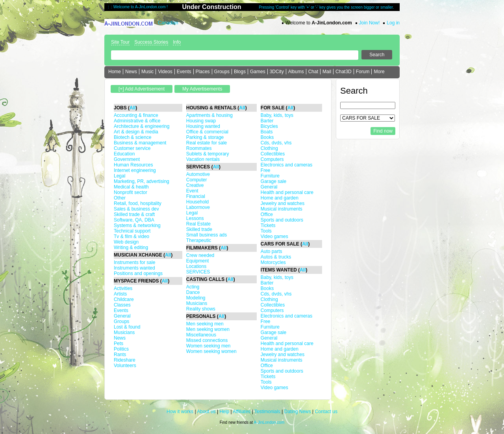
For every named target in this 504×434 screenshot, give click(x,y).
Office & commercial (207, 132)
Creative (195, 185)
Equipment (197, 261)
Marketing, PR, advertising (142, 181)
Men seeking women (208, 329)
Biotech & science (132, 137)
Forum (363, 72)
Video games (274, 236)
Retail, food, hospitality (138, 203)
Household (197, 202)
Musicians (124, 332)
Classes (122, 305)
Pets (119, 344)
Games (258, 72)
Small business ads (207, 235)
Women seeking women (211, 351)
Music (147, 72)
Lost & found (127, 327)
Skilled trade (199, 229)
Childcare (124, 299)
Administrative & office (137, 121)
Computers (272, 159)
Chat (313, 72)
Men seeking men (205, 324)
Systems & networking (137, 225)
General (122, 316)
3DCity (277, 72)
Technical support (132, 231)
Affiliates (242, 412)
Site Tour (120, 42)
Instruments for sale (134, 262)
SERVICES (198, 272)
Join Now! (370, 23)
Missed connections (207, 340)
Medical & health (131, 187)
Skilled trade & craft (134, 214)
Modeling (196, 298)
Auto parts (271, 251)
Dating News (298, 412)
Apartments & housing (209, 115)
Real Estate (198, 224)
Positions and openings (138, 273)
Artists (120, 294)
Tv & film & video (132, 236)
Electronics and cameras (286, 165)
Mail (327, 72)
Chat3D (344, 72)
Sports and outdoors (282, 220)
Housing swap (201, 121)
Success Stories (151, 42)
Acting (193, 287)
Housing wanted (203, 126)
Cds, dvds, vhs (276, 143)
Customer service (132, 148)
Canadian (168, 23)
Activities (123, 288)
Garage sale (273, 181)
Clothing (269, 148)
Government (127, 159)
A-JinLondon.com (269, 422)
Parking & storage (205, 137)
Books (267, 137)
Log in (393, 23)
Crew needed (200, 255)
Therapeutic (199, 240)
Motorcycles (273, 262)
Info (177, 42)
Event (192, 191)
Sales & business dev (136, 209)
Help (224, 412)
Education (124, 154)
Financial (196, 196)
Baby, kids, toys (277, 115)
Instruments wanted (134, 268)
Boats (267, 132)
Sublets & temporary (208, 154)
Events (184, 72)
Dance (193, 292)
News (131, 72)
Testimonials (267, 412)
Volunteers (125, 366)
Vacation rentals (203, 159)
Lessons (195, 218)
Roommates (199, 148)
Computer (197, 180)
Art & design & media (136, 132)
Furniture (270, 176)
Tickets (268, 225)
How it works (180, 412)
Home (115, 72)
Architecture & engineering (142, 126)
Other (120, 198)
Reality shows (201, 309)
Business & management (140, 143)
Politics (121, 349)
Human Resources (133, 165)
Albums (296, 72)
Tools (266, 231)
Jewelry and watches (283, 203)
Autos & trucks (276, 257)
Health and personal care (287, 192)
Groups (222, 72)
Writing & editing (131, 247)
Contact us (326, 412)
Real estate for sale (207, 143)
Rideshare (125, 360)
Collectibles (273, 154)
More (379, 72)
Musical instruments (282, 209)
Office (267, 214)
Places (203, 72)
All (132, 108)
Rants (120, 355)
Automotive (198, 174)
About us (206, 412)
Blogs (240, 72)
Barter (267, 121)
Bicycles (269, 126)
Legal (120, 176)
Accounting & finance (136, 115)
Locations (196, 266)
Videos (165, 72)
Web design (126, 242)
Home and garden (280, 198)
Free (266, 170)
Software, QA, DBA (134, 220)
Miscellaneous (201, 335)
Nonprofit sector (131, 192)
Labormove (198, 207)
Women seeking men (208, 346)
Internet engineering (135, 170)
